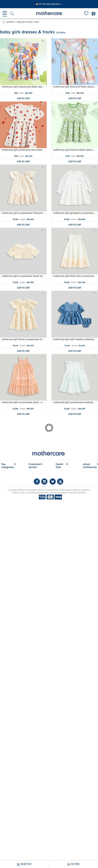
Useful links (62, 466)
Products (11, 22)
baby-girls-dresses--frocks (28, 22)
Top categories (8, 466)
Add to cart (23, 98)
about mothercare (89, 466)
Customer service (35, 466)
